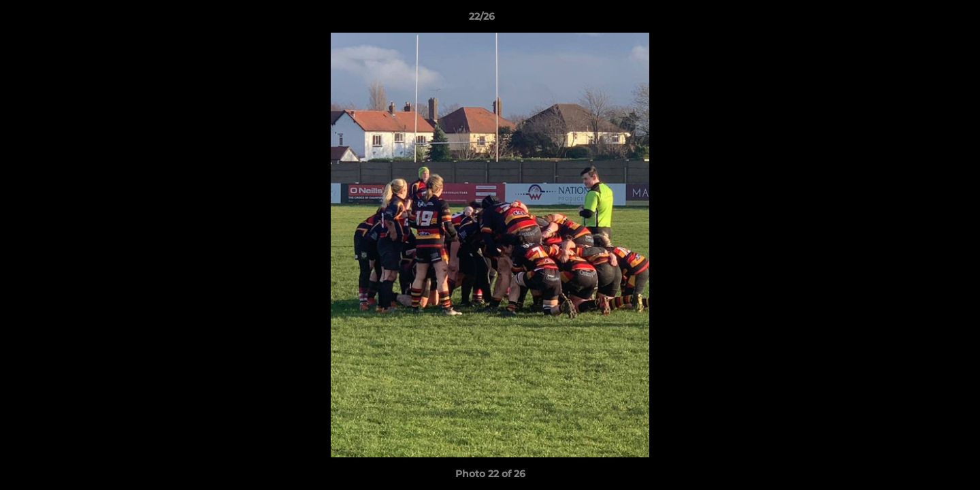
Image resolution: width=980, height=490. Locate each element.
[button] (923, 20)
